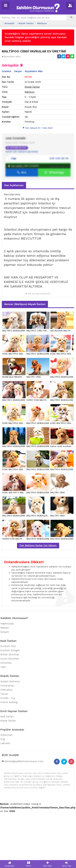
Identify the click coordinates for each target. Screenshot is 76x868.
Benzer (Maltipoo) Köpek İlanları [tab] (25, 359)
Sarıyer (18, 126)
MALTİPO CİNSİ (34, 432)
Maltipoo (42, 23)
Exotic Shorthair (10, 714)
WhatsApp (54, 228)
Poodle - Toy (8, 753)
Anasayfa (9, 23)
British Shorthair (10, 710)
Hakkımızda (7, 679)
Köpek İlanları (26, 23)
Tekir (3, 722)
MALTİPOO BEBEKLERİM (38, 409)
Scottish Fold (8, 702)
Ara (22, 228)
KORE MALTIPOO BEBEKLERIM (17, 409)
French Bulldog (9, 757)
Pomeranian (7, 741)
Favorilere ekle (11, 57)
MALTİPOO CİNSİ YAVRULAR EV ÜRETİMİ (46, 386)
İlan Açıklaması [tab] (14, 240)
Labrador (5, 799)
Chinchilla (6, 718)
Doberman (6, 790)
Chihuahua (6, 745)
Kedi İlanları (7, 772)
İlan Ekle (47, 864)
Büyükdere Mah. (34, 126)
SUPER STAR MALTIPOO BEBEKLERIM (44, 455)
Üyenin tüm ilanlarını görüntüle (22, 207)
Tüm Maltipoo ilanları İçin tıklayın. (38, 601)
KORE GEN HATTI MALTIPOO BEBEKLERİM (22, 548)
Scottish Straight (10, 706)
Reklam (5, 683)
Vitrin (28, 864)
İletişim (5, 687)
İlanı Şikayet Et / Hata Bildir (38, 183)
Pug (3, 794)
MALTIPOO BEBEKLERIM (14, 386)
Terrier (4, 749)
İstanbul (7, 126)
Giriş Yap (66, 864)
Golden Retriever (10, 737)
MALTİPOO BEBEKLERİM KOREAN (42, 571)
